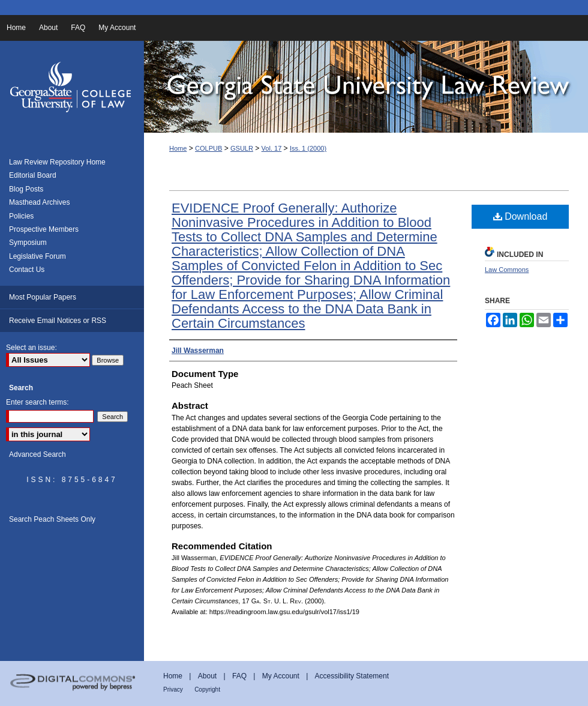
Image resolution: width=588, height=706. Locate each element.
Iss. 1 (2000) (308, 148)
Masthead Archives (39, 202)
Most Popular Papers (43, 297)
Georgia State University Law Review (366, 87)
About (207, 676)
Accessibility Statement (352, 676)
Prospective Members (44, 229)
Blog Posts (26, 189)
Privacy (173, 689)
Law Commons (507, 270)
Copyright (207, 689)
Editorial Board (33, 175)
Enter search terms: (37, 402)
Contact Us (27, 270)
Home (178, 148)
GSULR (242, 148)
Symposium (28, 243)
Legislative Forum (37, 256)
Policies (21, 216)
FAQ (239, 676)
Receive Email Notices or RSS (58, 321)
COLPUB (208, 148)
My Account (281, 676)
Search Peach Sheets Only (52, 519)
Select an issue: (31, 348)
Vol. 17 (272, 148)
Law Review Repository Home (57, 162)
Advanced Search (37, 454)
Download (520, 216)
